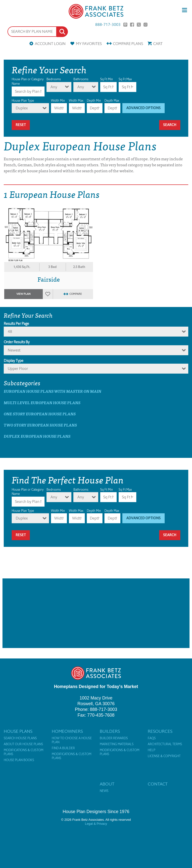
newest (14, 350)
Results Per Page (16, 324)
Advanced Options (144, 108)
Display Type (14, 361)
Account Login (50, 44)
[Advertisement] (96, 613)
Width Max (76, 101)
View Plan (24, 294)
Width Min (58, 101)
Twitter (139, 25)
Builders (110, 731)
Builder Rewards (114, 738)
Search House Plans (20, 738)
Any (54, 87)
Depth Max (112, 101)
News (104, 791)
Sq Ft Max (125, 79)
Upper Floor (18, 369)
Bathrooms (81, 79)
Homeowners (67, 731)
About (107, 784)
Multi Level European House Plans (42, 403)
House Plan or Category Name (28, 81)
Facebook (132, 25)
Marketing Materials (117, 744)
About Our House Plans (23, 744)
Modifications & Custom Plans (24, 752)
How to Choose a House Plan (72, 740)
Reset (21, 125)
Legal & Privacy (96, 824)
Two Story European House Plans (40, 425)
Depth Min (94, 101)
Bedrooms (54, 79)
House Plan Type (23, 101)
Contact (158, 784)
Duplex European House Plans (37, 436)
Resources (160, 731)
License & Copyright (164, 756)
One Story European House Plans (40, 414)
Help (151, 750)
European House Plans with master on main (52, 391)
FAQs (152, 738)
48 (10, 331)
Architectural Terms (165, 744)
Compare (128, 44)
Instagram (145, 25)
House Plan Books (19, 760)
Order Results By (17, 342)
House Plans (18, 731)
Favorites (89, 44)
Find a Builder (63, 748)
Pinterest (125, 25)
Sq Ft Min (107, 79)
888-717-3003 (108, 25)
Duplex (22, 108)
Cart (158, 44)
